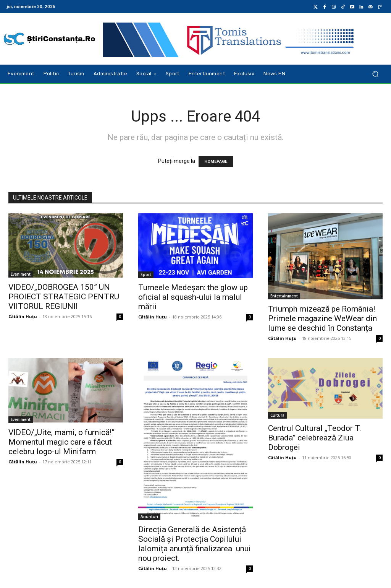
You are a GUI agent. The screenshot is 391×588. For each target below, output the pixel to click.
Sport (146, 275)
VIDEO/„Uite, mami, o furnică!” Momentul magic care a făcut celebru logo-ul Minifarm (61, 442)
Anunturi (149, 517)
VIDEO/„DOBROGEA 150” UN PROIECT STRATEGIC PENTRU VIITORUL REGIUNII (64, 297)
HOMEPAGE (216, 162)
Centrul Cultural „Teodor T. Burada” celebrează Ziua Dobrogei (315, 438)
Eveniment (21, 274)
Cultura (277, 415)
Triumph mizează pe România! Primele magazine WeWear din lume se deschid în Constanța (322, 318)
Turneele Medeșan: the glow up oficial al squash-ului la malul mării (193, 297)
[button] (375, 74)
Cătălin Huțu (23, 316)
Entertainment (284, 296)
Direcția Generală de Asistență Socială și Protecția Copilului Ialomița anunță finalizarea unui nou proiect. (195, 544)
